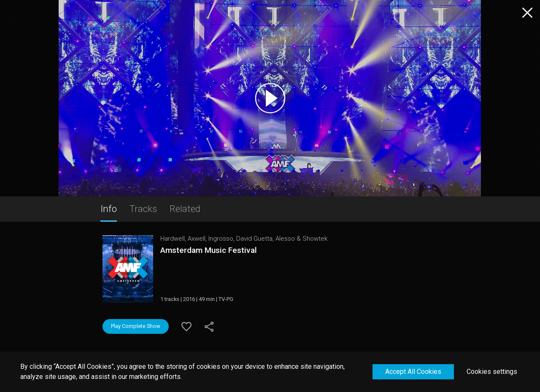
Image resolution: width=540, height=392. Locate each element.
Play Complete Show (136, 326)
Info (109, 209)
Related (185, 209)
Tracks (143, 209)
